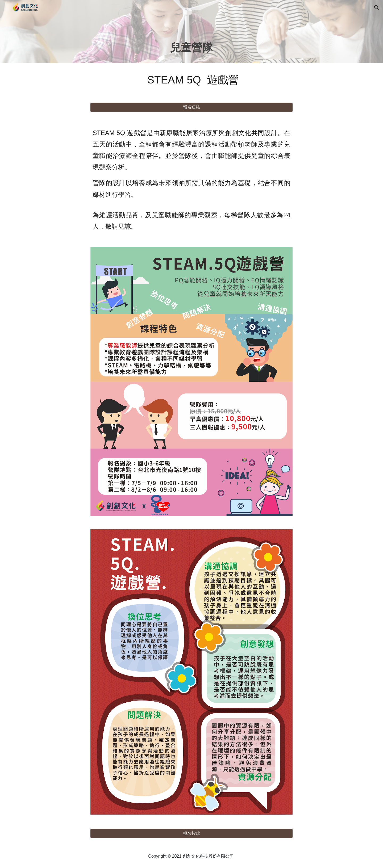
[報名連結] (191, 107)
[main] (191, 39)
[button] (377, 7)
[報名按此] (191, 834)
